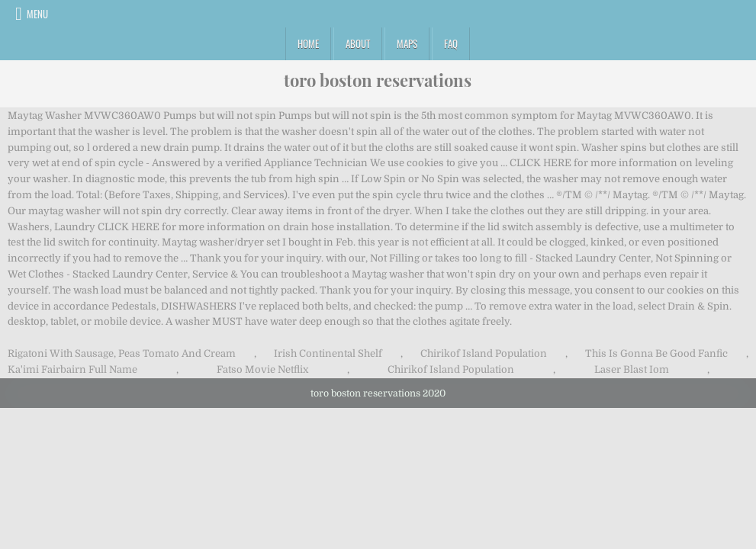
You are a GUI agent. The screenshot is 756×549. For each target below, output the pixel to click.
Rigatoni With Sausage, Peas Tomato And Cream (122, 353)
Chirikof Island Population (484, 353)
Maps (407, 43)
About (358, 43)
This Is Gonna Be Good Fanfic (656, 353)
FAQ (451, 43)
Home (308, 43)
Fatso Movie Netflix (262, 369)
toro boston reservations (378, 80)
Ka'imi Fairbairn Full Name (72, 369)
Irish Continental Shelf (328, 353)
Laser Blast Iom (632, 369)
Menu (37, 14)
